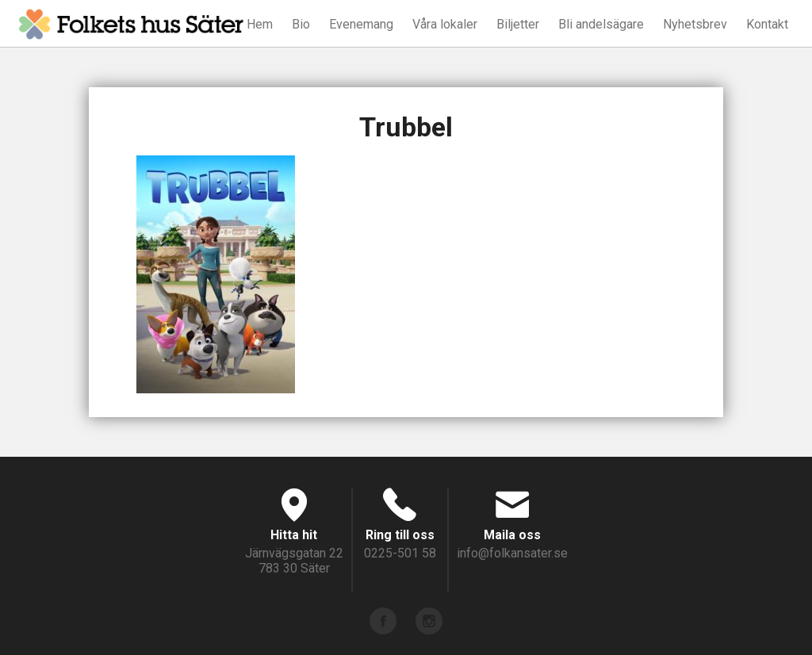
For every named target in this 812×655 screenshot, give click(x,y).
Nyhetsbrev (695, 24)
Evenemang (361, 24)
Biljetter (518, 24)
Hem (260, 24)
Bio (301, 24)
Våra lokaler (445, 24)
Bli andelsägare (601, 24)
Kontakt (767, 24)
